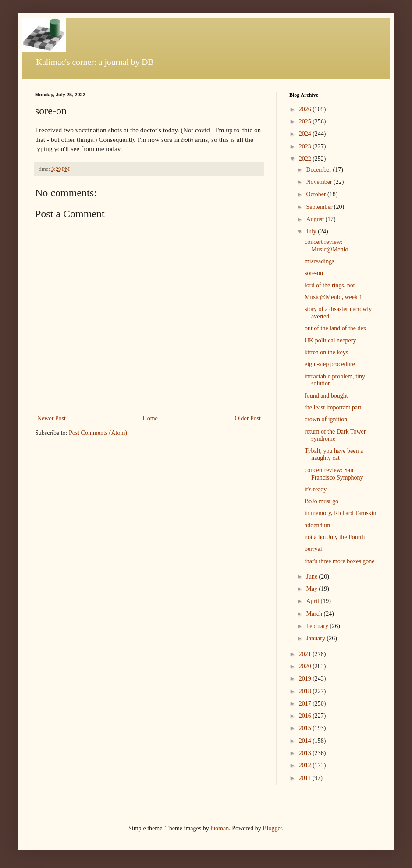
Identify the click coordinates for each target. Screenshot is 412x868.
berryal (313, 549)
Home (150, 418)
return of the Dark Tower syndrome (335, 435)
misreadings (320, 261)
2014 (306, 741)
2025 (306, 122)
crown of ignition (326, 419)
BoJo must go (321, 501)
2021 (306, 654)
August (316, 219)
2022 (306, 159)
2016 (306, 716)
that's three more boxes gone (340, 561)
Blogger (272, 828)
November (320, 182)
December (319, 170)
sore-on (314, 273)
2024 (306, 134)
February (318, 626)
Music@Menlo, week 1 (333, 297)
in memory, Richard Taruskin (341, 513)
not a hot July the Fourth (335, 537)
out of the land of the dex (336, 328)
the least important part (333, 408)
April (313, 601)
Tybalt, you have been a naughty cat (334, 455)
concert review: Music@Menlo (326, 246)
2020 (306, 666)
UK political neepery (330, 340)
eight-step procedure (330, 364)
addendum (317, 525)
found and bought (326, 396)
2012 (306, 765)
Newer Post (51, 418)
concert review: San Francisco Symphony (334, 474)
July (312, 231)
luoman (220, 828)
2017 (306, 704)
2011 (306, 778)
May (312, 589)
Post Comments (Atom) (98, 433)
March (315, 614)
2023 (306, 146)
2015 (306, 728)
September (320, 207)
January (316, 638)
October (317, 194)
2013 (306, 753)
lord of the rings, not (330, 285)
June (312, 577)
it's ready (316, 489)
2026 (306, 109)
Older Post (248, 418)
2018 (306, 691)
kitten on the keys (326, 352)
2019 (306, 679)
